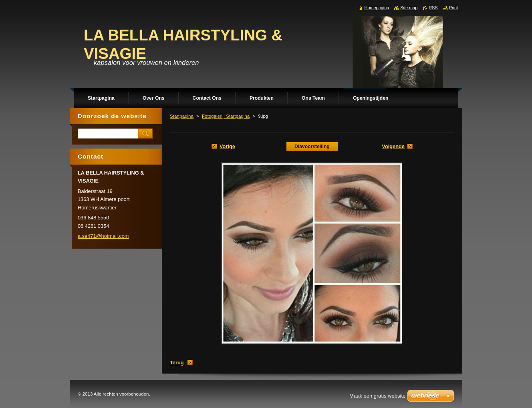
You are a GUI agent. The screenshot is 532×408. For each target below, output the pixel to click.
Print (453, 8)
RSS (433, 8)
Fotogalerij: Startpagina (226, 116)
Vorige (227, 146)
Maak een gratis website (377, 396)
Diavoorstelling (312, 147)
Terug (177, 363)
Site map (409, 8)
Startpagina (182, 116)
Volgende (393, 146)
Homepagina (377, 8)
